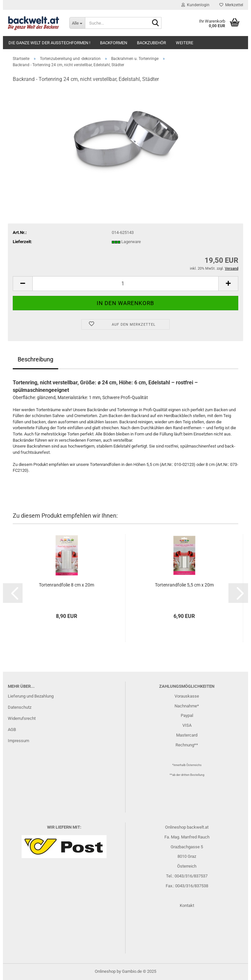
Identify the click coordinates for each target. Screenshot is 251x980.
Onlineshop (105, 971)
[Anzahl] (125, 284)
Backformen (114, 43)
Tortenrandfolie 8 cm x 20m (67, 585)
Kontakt (187, 905)
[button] (23, 284)
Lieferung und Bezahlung (31, 696)
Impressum (18, 741)
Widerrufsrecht (22, 718)
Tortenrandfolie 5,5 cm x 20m (184, 585)
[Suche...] (77, 23)
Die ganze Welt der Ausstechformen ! (49, 43)
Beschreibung (35, 359)
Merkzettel (231, 5)
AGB (12, 730)
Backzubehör (151, 43)
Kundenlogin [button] (195, 5)
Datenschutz (20, 707)
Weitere (184, 43)
